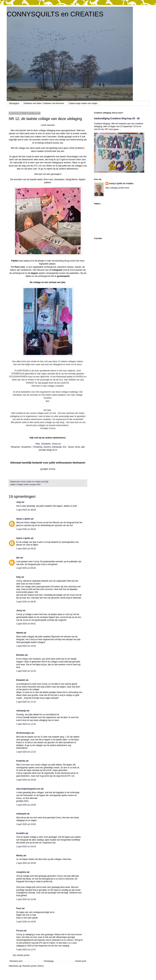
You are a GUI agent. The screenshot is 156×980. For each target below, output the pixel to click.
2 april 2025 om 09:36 (26, 602)
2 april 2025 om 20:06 (26, 824)
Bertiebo (20, 655)
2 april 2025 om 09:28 (26, 568)
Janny (55, 444)
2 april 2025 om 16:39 (26, 780)
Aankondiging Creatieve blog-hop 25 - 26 (117, 118)
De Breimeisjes (23, 733)
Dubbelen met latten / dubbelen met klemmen (44, 103)
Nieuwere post (16, 961)
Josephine (26, 447)
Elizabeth (46, 444)
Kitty (19, 577)
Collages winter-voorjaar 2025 (28, 484)
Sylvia (71, 447)
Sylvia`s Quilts (23, 519)
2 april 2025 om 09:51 (26, 624)
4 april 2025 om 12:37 (26, 950)
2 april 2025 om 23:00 (26, 922)
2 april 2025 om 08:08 (26, 510)
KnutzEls (21, 833)
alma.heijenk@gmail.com (28, 789)
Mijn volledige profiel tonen (117, 188)
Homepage (49, 961)
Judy (19, 502)
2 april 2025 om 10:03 (26, 646)
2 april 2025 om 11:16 (26, 702)
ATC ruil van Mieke (43, 166)
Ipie (18, 558)
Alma (77, 447)
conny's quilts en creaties (121, 183)
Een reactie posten (21, 955)
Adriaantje (57, 447)
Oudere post (81, 961)
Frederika (21, 761)
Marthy (20, 856)
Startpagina (14, 103)
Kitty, (38, 444)
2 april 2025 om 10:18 (26, 671)
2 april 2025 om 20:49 (26, 863)
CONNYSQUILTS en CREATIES (55, 14)
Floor (19, 908)
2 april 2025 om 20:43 (26, 847)
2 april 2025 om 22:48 (26, 899)
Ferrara (20, 931)
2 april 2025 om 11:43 (26, 724)
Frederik (37, 447)
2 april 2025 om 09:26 (26, 529)
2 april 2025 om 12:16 (26, 752)
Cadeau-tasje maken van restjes (83, 103)
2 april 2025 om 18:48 (26, 805)
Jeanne (47, 447)
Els (65, 447)
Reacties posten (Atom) (33, 966)
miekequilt (21, 814)
